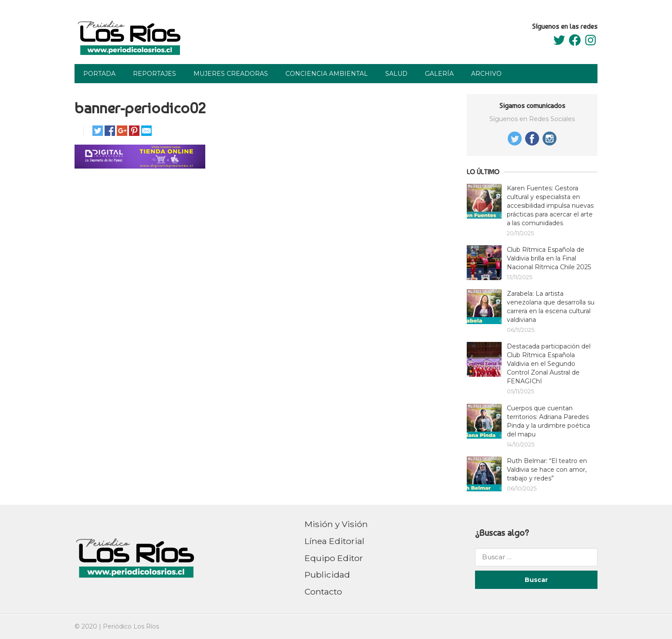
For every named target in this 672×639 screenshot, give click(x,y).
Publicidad (327, 575)
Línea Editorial (334, 541)
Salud (396, 74)
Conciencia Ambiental (327, 74)
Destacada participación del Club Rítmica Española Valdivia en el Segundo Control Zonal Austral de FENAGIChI (549, 364)
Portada (99, 74)
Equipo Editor (334, 558)
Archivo (486, 74)
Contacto (323, 592)
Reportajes (154, 74)
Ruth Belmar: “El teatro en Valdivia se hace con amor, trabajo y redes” (547, 470)
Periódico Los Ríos (131, 626)
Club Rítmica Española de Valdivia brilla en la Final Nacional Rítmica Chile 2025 (549, 258)
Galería (439, 74)
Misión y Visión (336, 524)
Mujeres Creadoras (231, 74)
